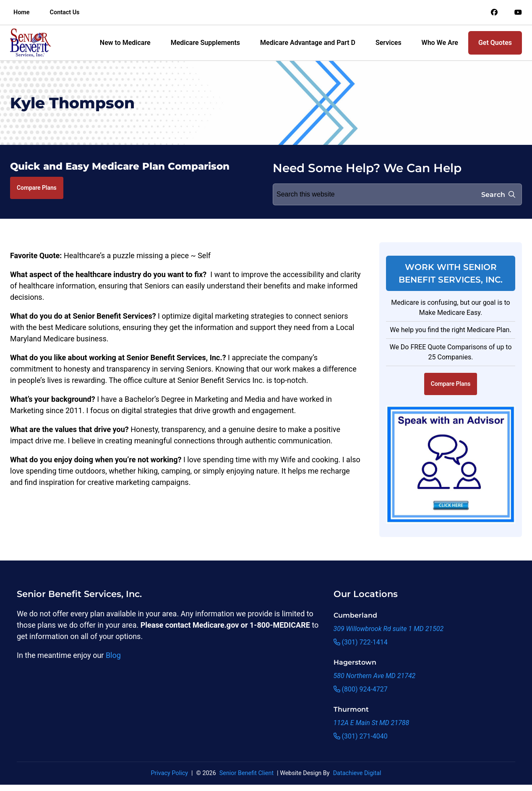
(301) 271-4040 (361, 736)
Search (498, 195)
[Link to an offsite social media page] (494, 13)
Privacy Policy (169, 773)
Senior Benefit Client (246, 773)
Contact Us (65, 12)
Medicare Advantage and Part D (308, 43)
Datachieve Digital (357, 773)
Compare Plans (37, 188)
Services (389, 43)
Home (22, 12)
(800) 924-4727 (361, 689)
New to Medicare (125, 43)
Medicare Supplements (205, 43)
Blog (113, 655)
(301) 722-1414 (361, 642)
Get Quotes (495, 43)
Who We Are (440, 43)
